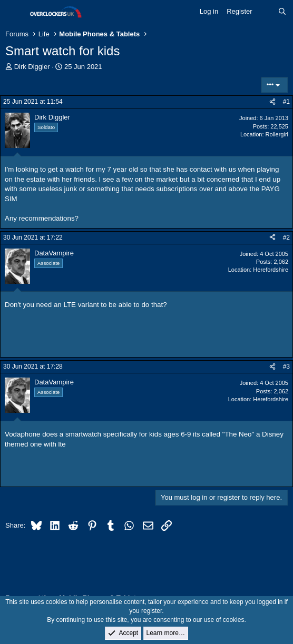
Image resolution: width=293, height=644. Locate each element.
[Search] (282, 12)
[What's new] (265, 12)
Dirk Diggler (32, 67)
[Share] (272, 102)
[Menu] (14, 12)
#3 (286, 366)
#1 (286, 102)
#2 (286, 237)
